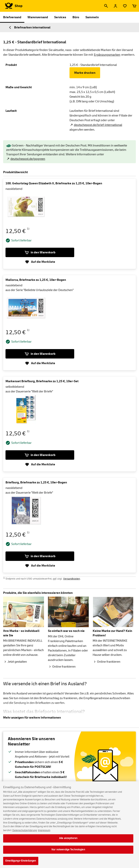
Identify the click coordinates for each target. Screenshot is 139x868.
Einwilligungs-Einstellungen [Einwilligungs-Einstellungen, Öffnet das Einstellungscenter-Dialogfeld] (21, 863)
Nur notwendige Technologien (68, 852)
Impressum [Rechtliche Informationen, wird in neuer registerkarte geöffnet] (44, 833)
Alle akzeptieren (68, 841)
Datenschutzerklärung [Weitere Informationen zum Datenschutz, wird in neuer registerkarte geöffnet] (25, 833)
